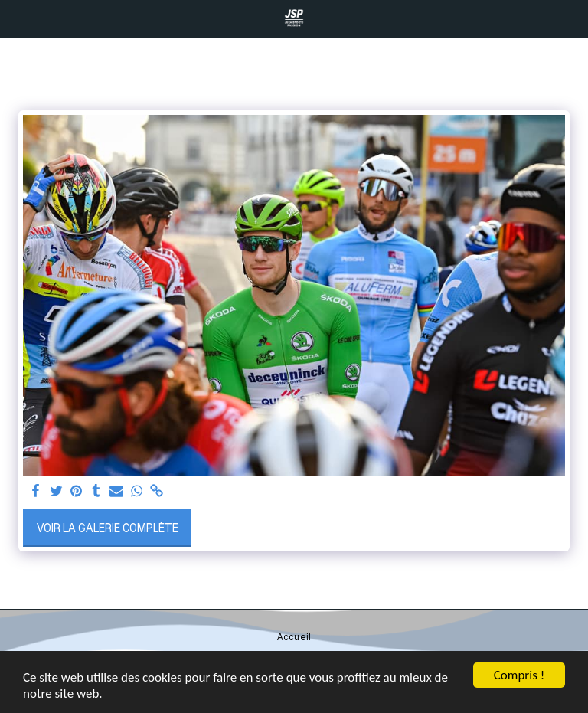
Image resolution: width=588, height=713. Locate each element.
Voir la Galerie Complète (108, 528)
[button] (17, 18)
